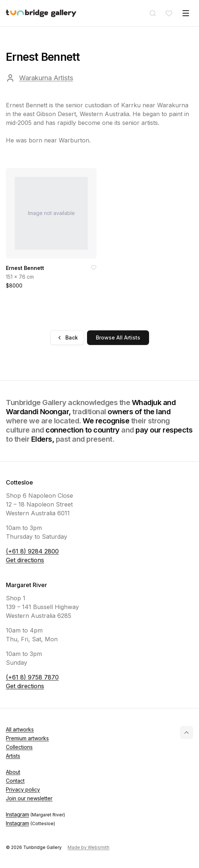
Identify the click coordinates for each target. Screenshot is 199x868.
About (13, 772)
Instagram (35, 815)
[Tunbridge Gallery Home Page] (41, 13)
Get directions (25, 560)
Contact (15, 781)
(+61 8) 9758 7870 (32, 677)
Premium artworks (27, 738)
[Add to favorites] (94, 267)
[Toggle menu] (186, 13)
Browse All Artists (118, 337)
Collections (19, 747)
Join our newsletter (29, 798)
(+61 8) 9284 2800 (32, 551)
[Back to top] (187, 732)
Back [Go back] (67, 337)
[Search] (153, 13)
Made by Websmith (88, 847)
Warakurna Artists (46, 78)
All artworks (20, 729)
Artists (13, 756)
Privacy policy (23, 789)
